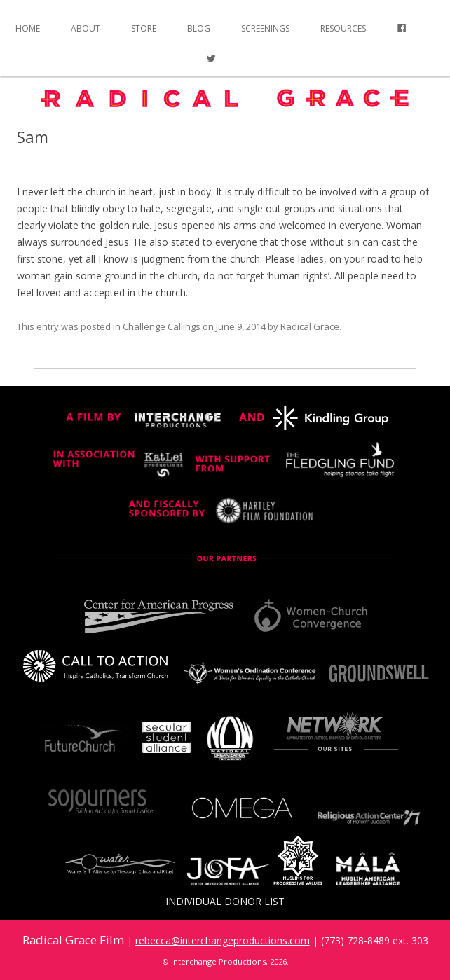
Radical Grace (310, 326)
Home (28, 28)
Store (144, 28)
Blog (199, 28)
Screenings (265, 28)
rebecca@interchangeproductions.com (223, 940)
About (86, 28)
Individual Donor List (225, 901)
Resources (343, 28)
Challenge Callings (162, 326)
